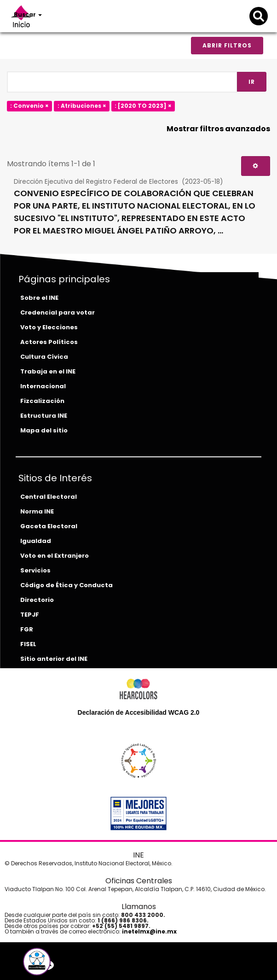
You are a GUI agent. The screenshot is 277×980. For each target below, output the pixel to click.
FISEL (28, 644)
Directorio (37, 600)
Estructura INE (44, 416)
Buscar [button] (28, 15)
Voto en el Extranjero (55, 556)
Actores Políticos (49, 342)
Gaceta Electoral (49, 526)
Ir (252, 82)
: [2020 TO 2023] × (143, 106)
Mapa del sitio (44, 430)
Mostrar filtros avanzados (218, 129)
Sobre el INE (39, 298)
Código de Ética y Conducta (66, 585)
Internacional (43, 386)
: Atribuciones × (82, 106)
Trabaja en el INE (48, 371)
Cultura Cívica (44, 357)
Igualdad (36, 541)
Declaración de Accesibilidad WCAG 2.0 (139, 712)
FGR (27, 629)
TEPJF (30, 615)
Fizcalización (42, 401)
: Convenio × (29, 106)
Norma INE (37, 511)
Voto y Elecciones (49, 327)
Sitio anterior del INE (54, 659)
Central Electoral (49, 497)
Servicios (35, 570)
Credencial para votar (58, 312)
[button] (37, 962)
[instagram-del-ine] (65, 965)
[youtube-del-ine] (58, 965)
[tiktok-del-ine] (72, 965)
